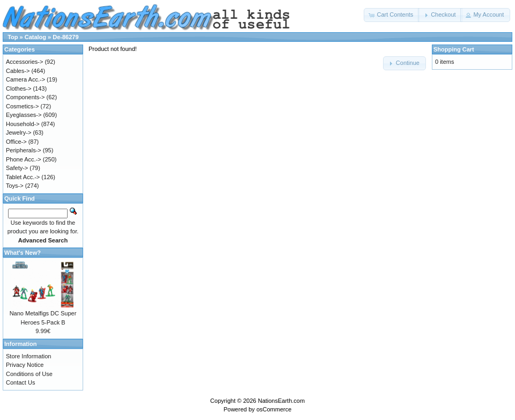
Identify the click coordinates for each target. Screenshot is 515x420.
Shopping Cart (454, 49)
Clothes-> (19, 89)
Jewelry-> (19, 132)
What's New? (23, 253)
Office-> (16, 142)
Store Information (28, 356)
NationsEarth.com (281, 401)
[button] (392, 15)
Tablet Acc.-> (23, 177)
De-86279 (65, 37)
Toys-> (15, 186)
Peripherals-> (24, 150)
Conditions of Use (29, 374)
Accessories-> (24, 62)
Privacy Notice (25, 365)
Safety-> (17, 168)
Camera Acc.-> (25, 79)
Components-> (25, 97)
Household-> (23, 124)
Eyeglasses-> (24, 115)
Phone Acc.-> (24, 159)
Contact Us (20, 382)
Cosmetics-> (22, 106)
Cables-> (18, 71)
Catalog (35, 37)
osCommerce (274, 409)
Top (13, 37)
